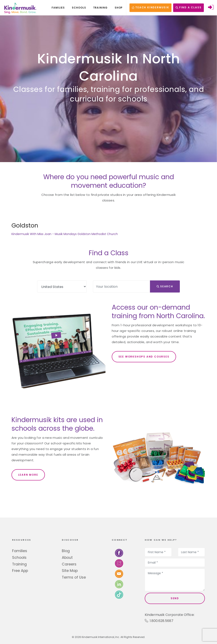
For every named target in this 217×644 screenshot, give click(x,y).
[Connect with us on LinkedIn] (119, 584)
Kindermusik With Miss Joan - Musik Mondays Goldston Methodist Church (65, 234)
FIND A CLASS (188, 8)
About (67, 558)
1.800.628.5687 (159, 621)
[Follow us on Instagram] (119, 563)
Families (20, 551)
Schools (19, 558)
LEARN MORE (28, 475)
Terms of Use (74, 577)
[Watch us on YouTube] (119, 574)
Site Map (70, 571)
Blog (66, 551)
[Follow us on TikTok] (119, 595)
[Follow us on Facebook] (119, 553)
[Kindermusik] (20, 8)
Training (19, 564)
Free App (20, 571)
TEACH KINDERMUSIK (150, 8)
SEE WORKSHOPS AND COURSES (144, 357)
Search (165, 286)
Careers (69, 564)
